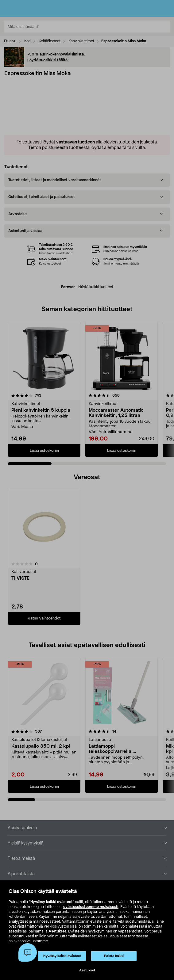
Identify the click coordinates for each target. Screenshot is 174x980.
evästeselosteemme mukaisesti (91, 907)
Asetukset (57, 931)
